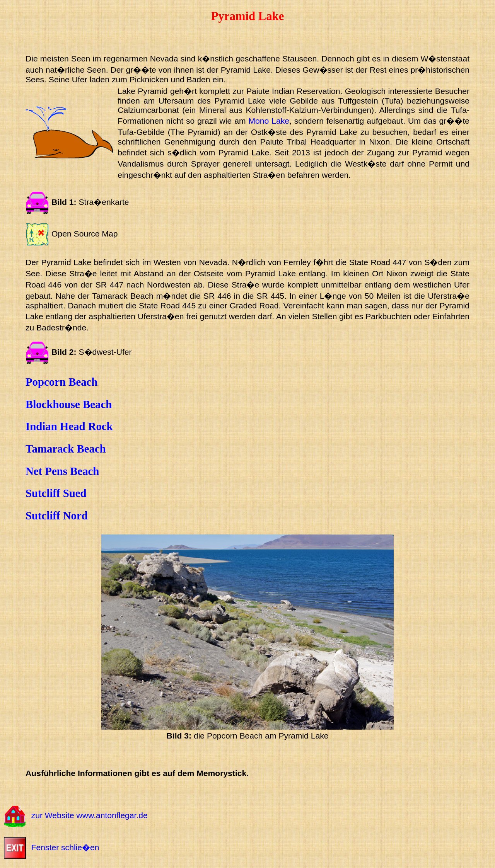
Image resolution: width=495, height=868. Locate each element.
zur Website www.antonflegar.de (90, 816)
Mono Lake (269, 121)
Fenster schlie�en (65, 847)
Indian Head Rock (69, 426)
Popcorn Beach (61, 382)
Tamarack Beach (66, 449)
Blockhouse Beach (69, 404)
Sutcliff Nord (57, 516)
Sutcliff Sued (56, 493)
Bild (59, 352)
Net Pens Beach (62, 471)
